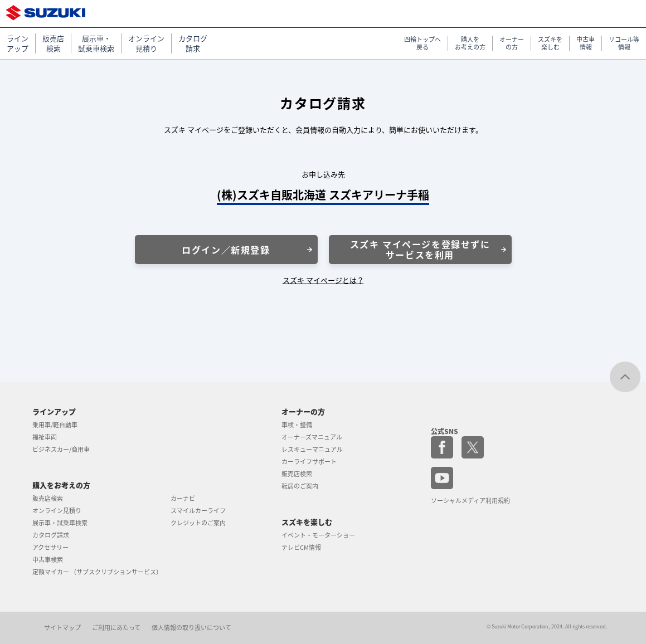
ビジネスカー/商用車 (61, 449)
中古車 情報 (586, 44)
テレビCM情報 (301, 547)
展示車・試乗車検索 (60, 523)
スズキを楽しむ (307, 522)
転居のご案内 (300, 486)
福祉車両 (45, 437)
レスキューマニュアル (312, 449)
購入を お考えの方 (470, 44)
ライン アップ (18, 43)
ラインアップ (54, 411)
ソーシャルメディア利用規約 (470, 501)
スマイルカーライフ (198, 511)
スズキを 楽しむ (550, 44)
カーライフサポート (309, 462)
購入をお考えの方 (61, 485)
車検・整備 (297, 425)
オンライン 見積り (146, 43)
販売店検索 (48, 498)
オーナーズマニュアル (312, 437)
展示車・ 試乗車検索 (96, 43)
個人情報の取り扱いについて (191, 628)
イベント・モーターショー (318, 535)
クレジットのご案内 (198, 523)
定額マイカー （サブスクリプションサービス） (97, 572)
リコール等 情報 (624, 44)
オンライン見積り (57, 511)
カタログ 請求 (193, 43)
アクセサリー (50, 547)
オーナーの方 (303, 411)
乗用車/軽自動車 (55, 425)
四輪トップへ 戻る (422, 44)
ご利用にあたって (116, 628)
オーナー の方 (512, 44)
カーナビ (183, 498)
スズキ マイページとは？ (323, 280)
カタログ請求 (51, 535)
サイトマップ (62, 628)
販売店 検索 (53, 43)
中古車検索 (48, 560)
